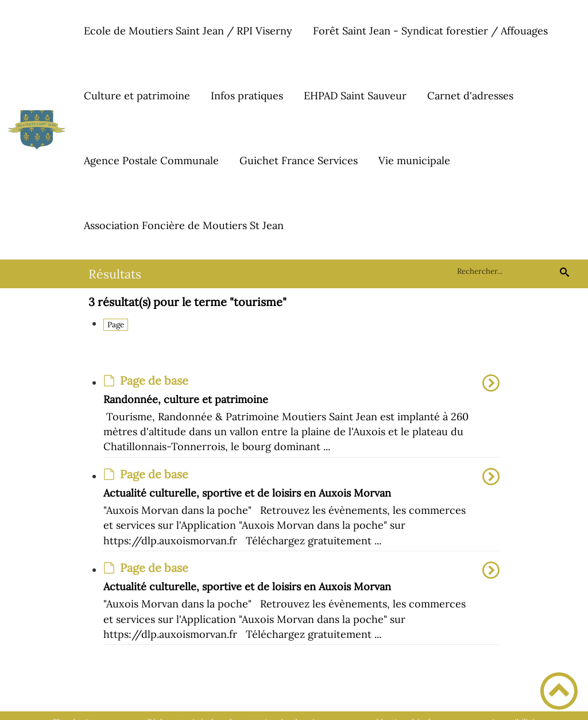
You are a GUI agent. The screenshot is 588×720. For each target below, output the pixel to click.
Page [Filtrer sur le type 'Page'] (116, 325)
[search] (506, 272)
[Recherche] (564, 272)
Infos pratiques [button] (247, 96)
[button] (559, 691)
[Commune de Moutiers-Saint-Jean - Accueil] (37, 130)
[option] (302, 416)
